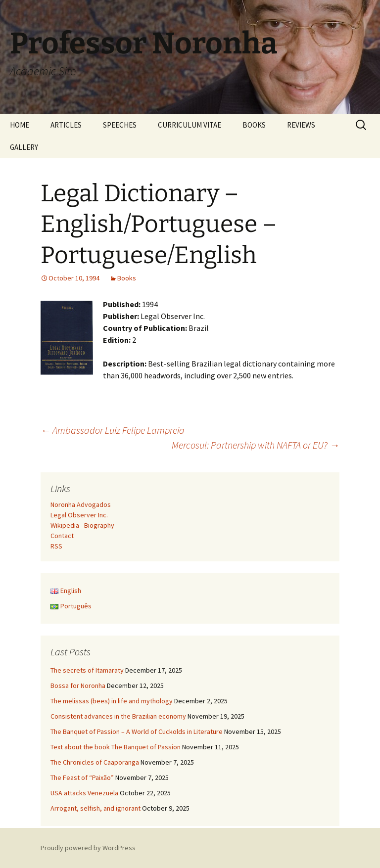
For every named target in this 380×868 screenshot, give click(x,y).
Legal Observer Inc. (79, 515)
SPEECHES (120, 125)
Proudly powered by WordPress (88, 848)
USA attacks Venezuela (84, 793)
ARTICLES (66, 125)
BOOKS (254, 125)
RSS (56, 546)
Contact (62, 536)
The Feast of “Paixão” (82, 777)
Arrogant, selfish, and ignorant (95, 808)
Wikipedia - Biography (82, 525)
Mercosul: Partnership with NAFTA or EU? (256, 445)
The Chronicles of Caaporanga (95, 762)
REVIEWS (301, 125)
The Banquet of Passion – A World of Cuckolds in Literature (137, 731)
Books (127, 278)
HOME (20, 125)
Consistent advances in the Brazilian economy (118, 716)
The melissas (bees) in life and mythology (112, 701)
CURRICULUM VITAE (190, 125)
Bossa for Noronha (78, 685)
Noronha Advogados (81, 504)
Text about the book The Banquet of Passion (116, 747)
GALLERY (24, 147)
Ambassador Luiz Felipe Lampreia (113, 430)
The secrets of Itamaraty (87, 670)
